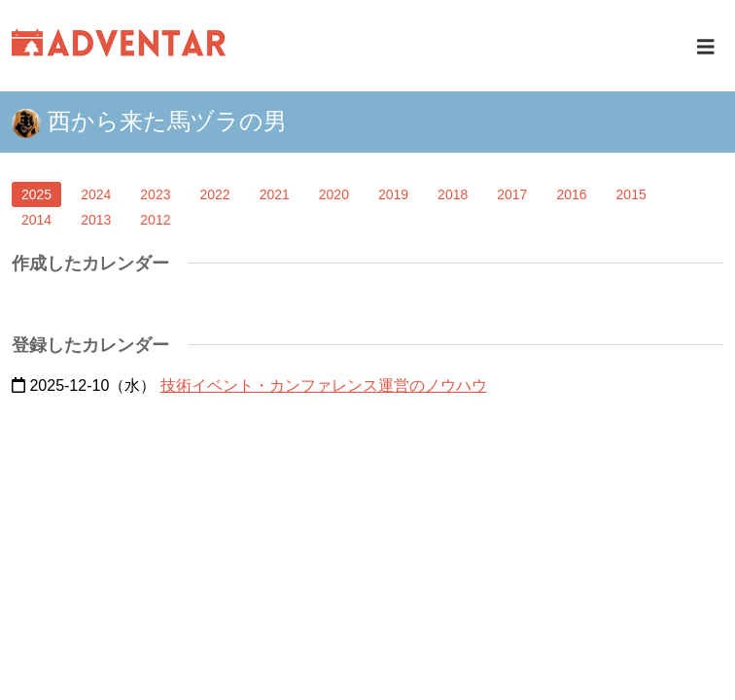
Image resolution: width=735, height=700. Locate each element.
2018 (453, 194)
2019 (393, 194)
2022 (214, 194)
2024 (96, 194)
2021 (275, 194)
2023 (155, 194)
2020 (334, 194)
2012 (155, 220)
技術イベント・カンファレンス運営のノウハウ (324, 385)
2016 (571, 194)
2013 (96, 220)
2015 (631, 194)
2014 (36, 220)
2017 (512, 194)
